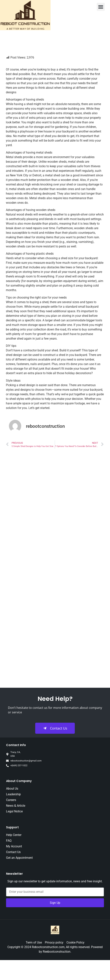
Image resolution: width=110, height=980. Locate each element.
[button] (101, 7)
